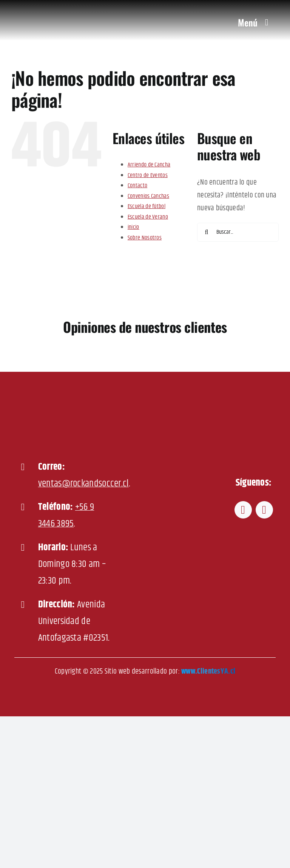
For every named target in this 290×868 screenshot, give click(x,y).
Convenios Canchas (148, 196)
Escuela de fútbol (147, 206)
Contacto (137, 186)
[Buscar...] (238, 232)
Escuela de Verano (148, 217)
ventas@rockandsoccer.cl (83, 484)
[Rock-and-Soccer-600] (52, 8)
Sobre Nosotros (145, 238)
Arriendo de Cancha (149, 165)
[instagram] (264, 510)
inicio (133, 227)
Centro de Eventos (148, 175)
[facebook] (243, 510)
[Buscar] (207, 232)
